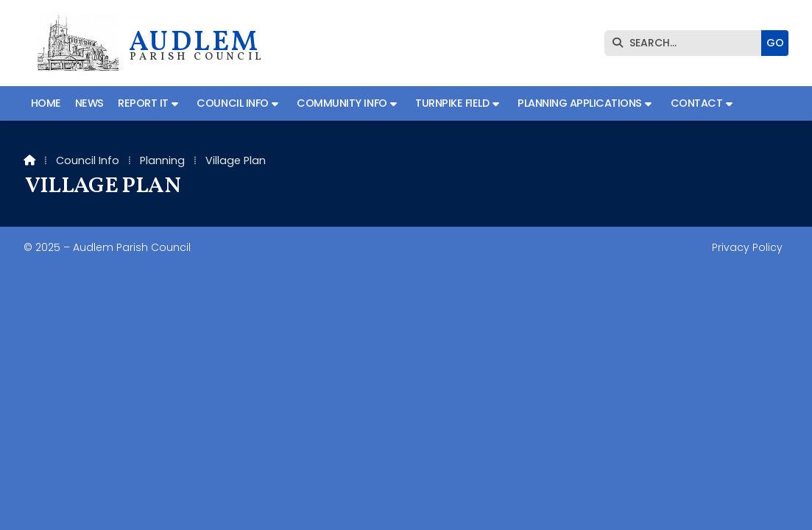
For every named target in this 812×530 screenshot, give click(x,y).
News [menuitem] (89, 103)
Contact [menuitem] (697, 103)
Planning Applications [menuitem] (580, 103)
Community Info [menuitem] (342, 103)
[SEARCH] (686, 43)
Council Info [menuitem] (232, 103)
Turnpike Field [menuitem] (452, 103)
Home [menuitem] (46, 103)
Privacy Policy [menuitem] (747, 247)
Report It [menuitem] (143, 103)
